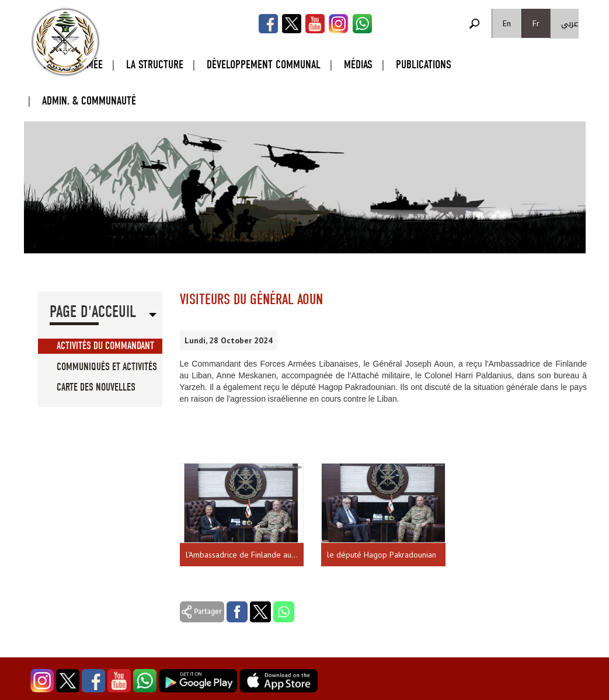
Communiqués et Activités (107, 367)
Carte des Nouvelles (96, 387)
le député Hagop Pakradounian (382, 555)
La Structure (155, 65)
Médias (358, 65)
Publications (424, 65)
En (507, 23)
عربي (570, 24)
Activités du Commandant (105, 346)
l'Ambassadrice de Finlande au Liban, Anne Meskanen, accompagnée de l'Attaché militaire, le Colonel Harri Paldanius (245, 555)
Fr (536, 23)
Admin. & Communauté (89, 101)
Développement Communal (264, 65)
